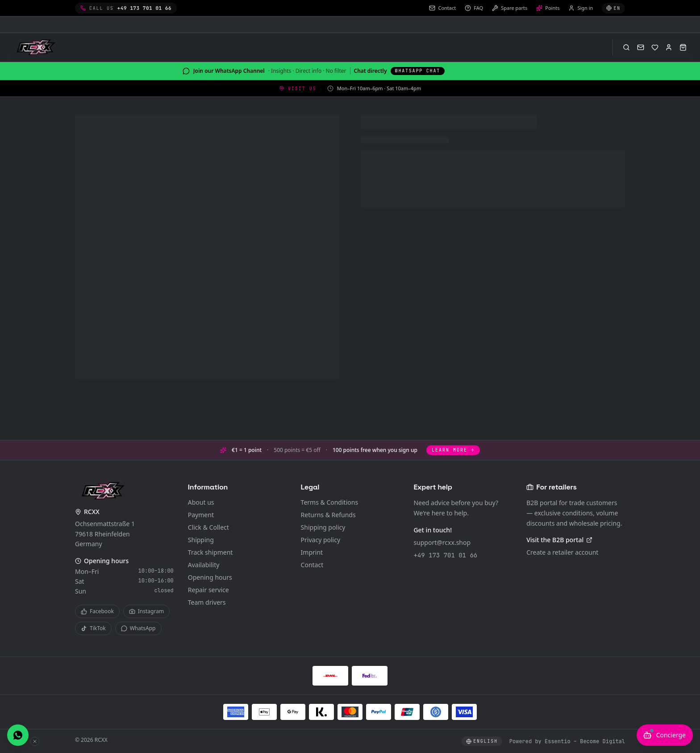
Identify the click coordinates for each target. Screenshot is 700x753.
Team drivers (207, 602)
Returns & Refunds (328, 515)
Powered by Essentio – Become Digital (567, 741)
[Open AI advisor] (665, 735)
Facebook (97, 611)
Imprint (312, 552)
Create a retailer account (562, 552)
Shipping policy (323, 527)
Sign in (581, 8)
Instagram (146, 611)
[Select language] (613, 8)
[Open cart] (683, 47)
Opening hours (210, 577)
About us (201, 502)
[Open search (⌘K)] (626, 47)
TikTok (93, 628)
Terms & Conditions (330, 502)
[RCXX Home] (37, 47)
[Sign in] (669, 47)
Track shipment (210, 552)
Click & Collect (208, 527)
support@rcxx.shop (442, 542)
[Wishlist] (655, 47)
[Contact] (641, 47)
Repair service (208, 590)
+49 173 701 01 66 (445, 555)
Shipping (201, 540)
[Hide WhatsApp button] (35, 741)
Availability (204, 565)
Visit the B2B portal (559, 540)
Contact (312, 565)
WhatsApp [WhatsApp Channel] (138, 628)
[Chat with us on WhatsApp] (18, 735)
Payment (201, 515)
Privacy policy (321, 540)
